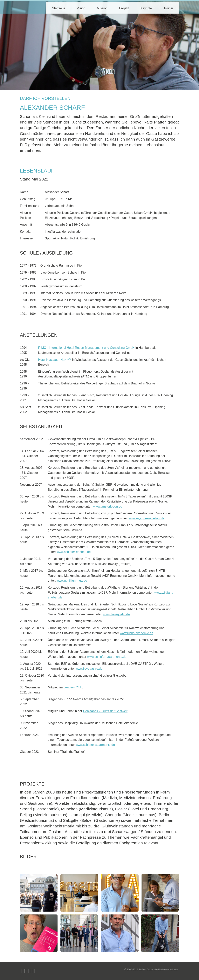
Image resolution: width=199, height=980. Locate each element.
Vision (81, 8)
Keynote (146, 8)
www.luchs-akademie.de (137, 633)
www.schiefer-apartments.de (107, 657)
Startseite (59, 8)
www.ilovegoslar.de (117, 614)
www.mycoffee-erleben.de (147, 518)
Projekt (124, 8)
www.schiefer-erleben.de (74, 552)
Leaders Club (73, 687)
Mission (102, 8)
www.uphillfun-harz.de (72, 581)
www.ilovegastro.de (89, 669)
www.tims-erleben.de (108, 506)
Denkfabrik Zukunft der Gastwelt (105, 711)
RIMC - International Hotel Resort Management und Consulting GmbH (86, 348)
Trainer (168, 8)
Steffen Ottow (146, 970)
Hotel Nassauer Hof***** (55, 360)
